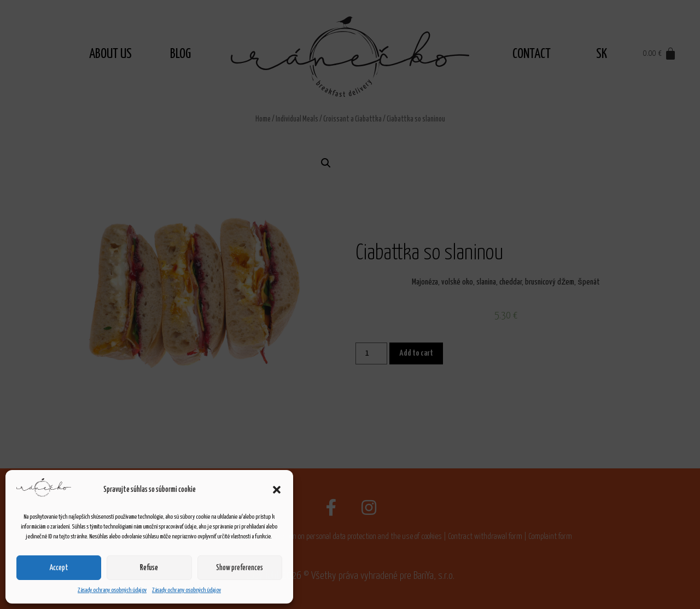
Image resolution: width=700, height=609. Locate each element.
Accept (59, 568)
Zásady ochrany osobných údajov (112, 590)
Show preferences (240, 568)
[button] (277, 490)
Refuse (149, 568)
